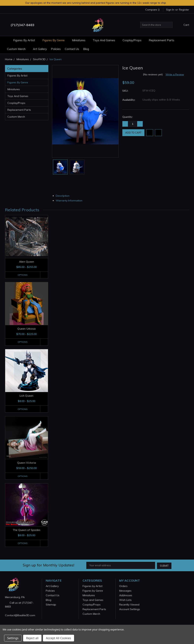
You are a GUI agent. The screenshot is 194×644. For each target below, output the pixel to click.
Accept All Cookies (58, 638)
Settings (13, 638)
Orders (123, 586)
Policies (56, 49)
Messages (125, 591)
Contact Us (72, 49)
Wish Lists (125, 600)
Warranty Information (71, 201)
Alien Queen (27, 262)
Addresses (126, 595)
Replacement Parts (162, 40)
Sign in (170, 10)
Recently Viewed (129, 605)
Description (64, 196)
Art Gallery (40, 49)
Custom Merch (18, 49)
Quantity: (127, 117)
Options (22, 275)
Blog (86, 49)
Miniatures (80, 40)
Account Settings (130, 609)
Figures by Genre (55, 40)
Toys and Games (106, 40)
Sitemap (51, 605)
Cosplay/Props (134, 40)
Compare (152, 10)
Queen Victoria (27, 463)
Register (184, 10)
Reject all (32, 638)
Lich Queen (27, 396)
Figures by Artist (26, 40)
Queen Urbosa (26, 329)
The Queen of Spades (27, 530)
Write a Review (175, 74)
